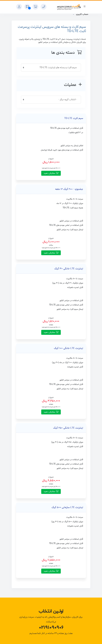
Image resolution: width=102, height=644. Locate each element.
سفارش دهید (51, 173)
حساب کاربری (82, 14)
